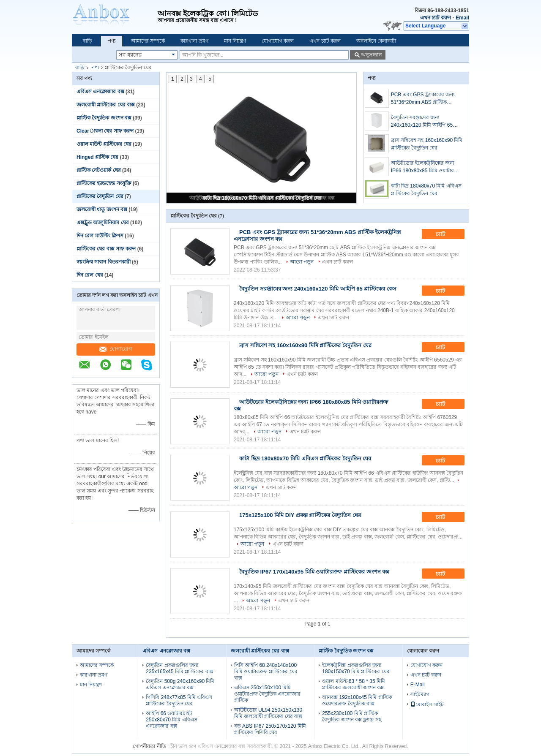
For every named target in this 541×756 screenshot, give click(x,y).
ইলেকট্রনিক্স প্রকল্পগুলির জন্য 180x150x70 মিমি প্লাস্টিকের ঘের (356, 668)
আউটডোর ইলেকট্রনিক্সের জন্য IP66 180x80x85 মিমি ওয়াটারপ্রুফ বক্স (427, 167)
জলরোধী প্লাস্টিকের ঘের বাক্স (106, 105)
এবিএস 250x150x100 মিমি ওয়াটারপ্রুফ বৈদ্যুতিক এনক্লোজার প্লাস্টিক (268, 694)
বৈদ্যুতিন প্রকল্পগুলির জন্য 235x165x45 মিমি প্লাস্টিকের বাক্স (179, 668)
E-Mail (418, 685)
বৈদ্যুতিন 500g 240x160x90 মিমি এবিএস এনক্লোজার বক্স (180, 684)
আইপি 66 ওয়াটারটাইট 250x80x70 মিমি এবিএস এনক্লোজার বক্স (171, 720)
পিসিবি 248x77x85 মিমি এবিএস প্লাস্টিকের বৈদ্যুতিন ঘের (179, 700)
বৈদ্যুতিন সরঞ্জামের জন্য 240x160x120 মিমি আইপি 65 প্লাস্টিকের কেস (422, 122)
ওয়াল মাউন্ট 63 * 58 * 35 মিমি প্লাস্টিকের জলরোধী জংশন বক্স (354, 684)
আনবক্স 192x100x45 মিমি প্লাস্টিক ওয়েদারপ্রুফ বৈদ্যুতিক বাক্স (357, 700)
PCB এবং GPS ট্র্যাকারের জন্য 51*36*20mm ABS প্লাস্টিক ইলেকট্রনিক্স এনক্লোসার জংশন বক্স (425, 99)
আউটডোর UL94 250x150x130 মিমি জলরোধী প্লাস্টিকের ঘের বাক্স (268, 713)
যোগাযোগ (116, 349)
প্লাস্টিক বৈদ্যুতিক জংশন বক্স (104, 118)
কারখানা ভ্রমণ (194, 41)
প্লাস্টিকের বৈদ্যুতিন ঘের (100, 196)
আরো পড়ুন (302, 262)
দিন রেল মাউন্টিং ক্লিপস (100, 236)
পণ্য (112, 41)
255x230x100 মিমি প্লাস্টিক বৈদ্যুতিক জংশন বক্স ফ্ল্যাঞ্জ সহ (351, 717)
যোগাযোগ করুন (278, 41)
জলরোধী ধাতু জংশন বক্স (102, 209)
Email (462, 18)
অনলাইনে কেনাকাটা (376, 41)
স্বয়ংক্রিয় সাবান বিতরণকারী (104, 262)
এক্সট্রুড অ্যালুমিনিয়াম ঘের (103, 223)
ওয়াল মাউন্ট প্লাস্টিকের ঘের (104, 144)
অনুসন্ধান (372, 55)
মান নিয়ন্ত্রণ (235, 41)
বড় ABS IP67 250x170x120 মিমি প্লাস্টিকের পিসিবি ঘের (270, 729)
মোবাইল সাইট (427, 704)
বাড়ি (87, 41)
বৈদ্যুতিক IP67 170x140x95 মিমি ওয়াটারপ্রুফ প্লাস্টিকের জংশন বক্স (314, 572)
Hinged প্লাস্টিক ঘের (97, 157)
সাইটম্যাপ (420, 694)
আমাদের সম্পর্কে (148, 41)
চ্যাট (446, 234)
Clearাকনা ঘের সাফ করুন (105, 131)
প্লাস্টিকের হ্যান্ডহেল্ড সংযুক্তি (104, 183)
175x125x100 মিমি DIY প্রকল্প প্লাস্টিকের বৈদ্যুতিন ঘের (300, 515)
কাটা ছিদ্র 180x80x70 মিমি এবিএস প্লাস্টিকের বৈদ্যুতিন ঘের (262, 198)
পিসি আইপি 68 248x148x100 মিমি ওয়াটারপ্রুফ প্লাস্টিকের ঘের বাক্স (266, 672)
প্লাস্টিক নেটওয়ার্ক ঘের (99, 170)
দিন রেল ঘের (90, 275)
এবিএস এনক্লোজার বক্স (100, 92)
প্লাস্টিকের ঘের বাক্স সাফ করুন (106, 249)
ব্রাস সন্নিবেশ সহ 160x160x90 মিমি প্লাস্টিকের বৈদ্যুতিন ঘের (427, 144)
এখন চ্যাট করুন (436, 18)
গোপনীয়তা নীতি (149, 746)
